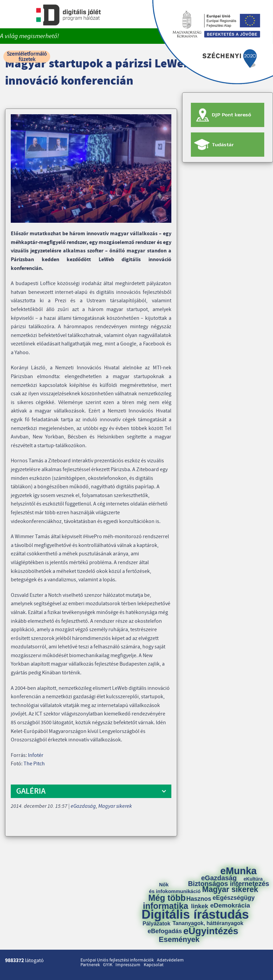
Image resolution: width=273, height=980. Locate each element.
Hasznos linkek (201, 902)
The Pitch (34, 764)
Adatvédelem (170, 960)
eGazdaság (83, 806)
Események (179, 940)
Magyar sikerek (115, 806)
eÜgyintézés (211, 931)
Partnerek (90, 965)
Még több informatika (166, 902)
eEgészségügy (234, 898)
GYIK (108, 965)
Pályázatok (157, 924)
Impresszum (128, 965)
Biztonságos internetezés (229, 884)
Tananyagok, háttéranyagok (208, 923)
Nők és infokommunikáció (175, 888)
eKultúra (253, 879)
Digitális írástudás (195, 914)
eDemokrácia (230, 905)
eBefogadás (165, 931)
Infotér (36, 755)
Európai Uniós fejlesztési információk (117, 960)
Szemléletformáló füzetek (27, 57)
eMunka (239, 871)
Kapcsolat (154, 965)
